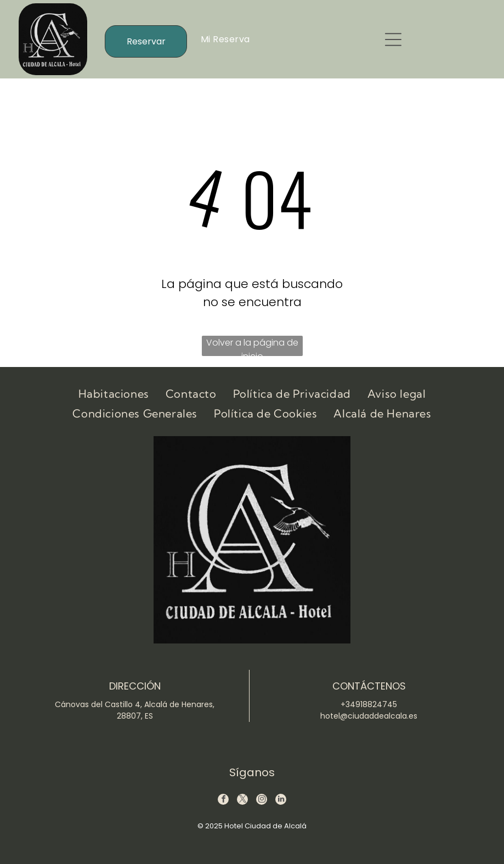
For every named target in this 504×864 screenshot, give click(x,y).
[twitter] (242, 801)
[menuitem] (225, 39)
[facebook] (223, 801)
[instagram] (262, 801)
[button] (393, 39)
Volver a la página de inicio (252, 346)
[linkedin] (281, 801)
